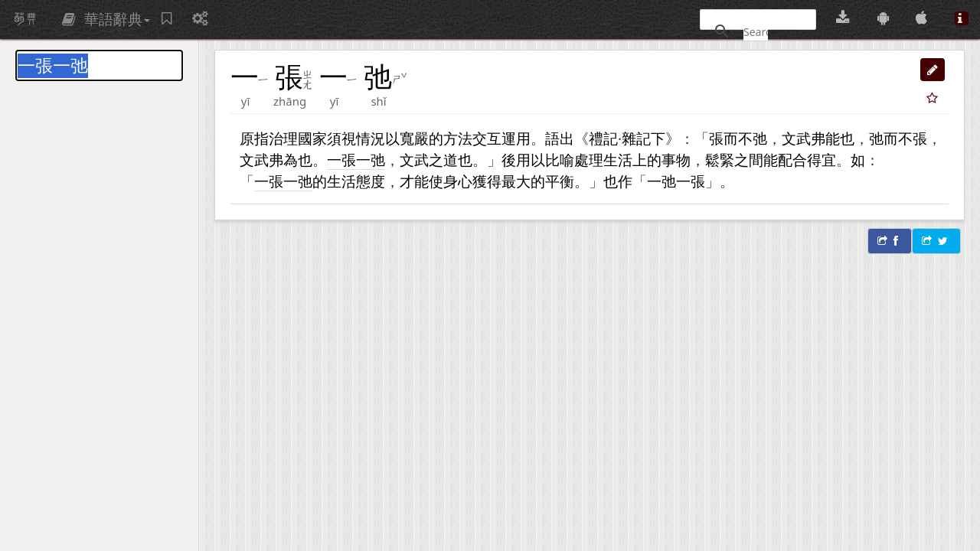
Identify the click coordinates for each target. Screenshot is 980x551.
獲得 (487, 181)
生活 (618, 160)
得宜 (822, 160)
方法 (458, 138)
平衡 (560, 181)
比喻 (560, 160)
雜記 (636, 138)
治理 (283, 138)
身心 (458, 181)
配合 (792, 160)
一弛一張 (676, 181)
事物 (676, 160)
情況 (371, 138)
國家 (312, 138)
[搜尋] (756, 31)
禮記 (603, 138)
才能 (414, 181)
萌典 (25, 19)
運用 (516, 138)
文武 (796, 138)
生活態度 (356, 181)
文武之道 (429, 160)
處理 (589, 160)
